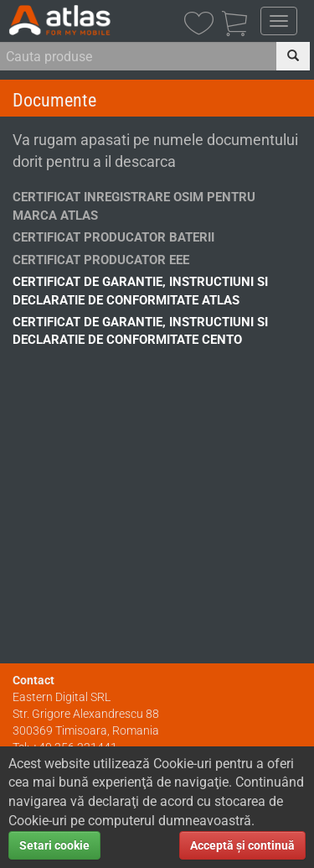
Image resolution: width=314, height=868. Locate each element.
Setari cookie (54, 845)
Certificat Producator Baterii (113, 237)
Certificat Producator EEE (101, 260)
